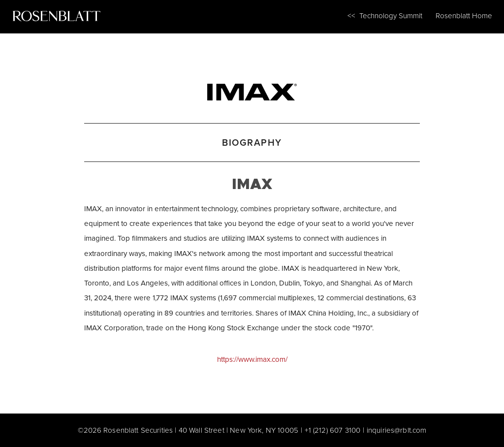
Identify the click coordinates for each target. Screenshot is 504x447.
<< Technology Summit (385, 16)
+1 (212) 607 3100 (333, 430)
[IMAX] (252, 89)
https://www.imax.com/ (252, 359)
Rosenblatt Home (464, 16)
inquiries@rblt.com (397, 430)
